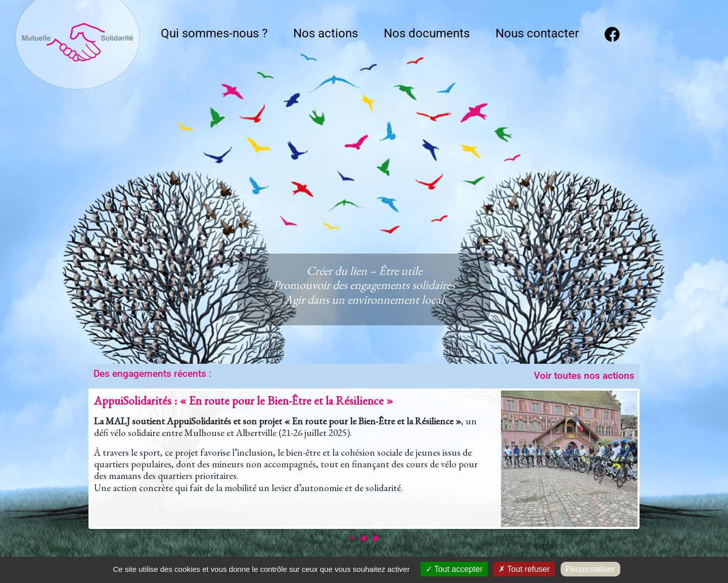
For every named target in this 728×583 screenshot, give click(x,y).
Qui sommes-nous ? (214, 33)
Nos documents (427, 33)
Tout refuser (524, 569)
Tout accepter (454, 569)
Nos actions (326, 33)
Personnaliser (590, 569)
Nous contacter (537, 33)
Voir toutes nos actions (584, 376)
